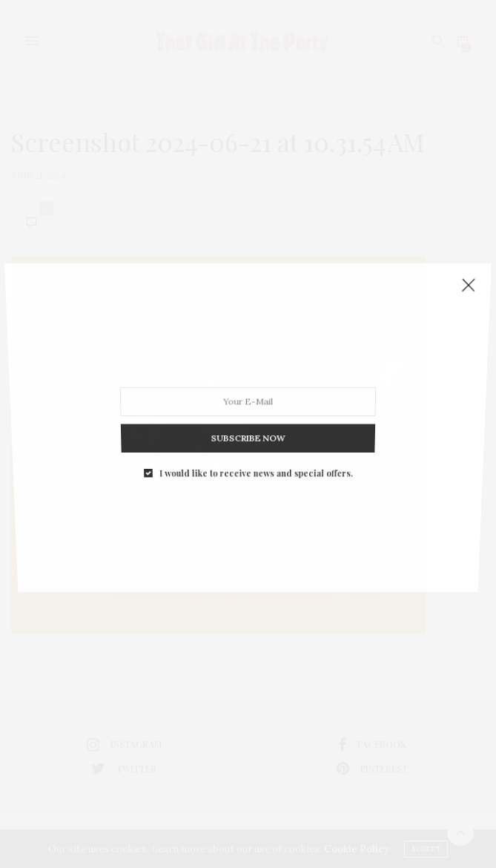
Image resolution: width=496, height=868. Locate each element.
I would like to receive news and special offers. (255, 454)
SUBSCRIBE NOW (248, 424)
